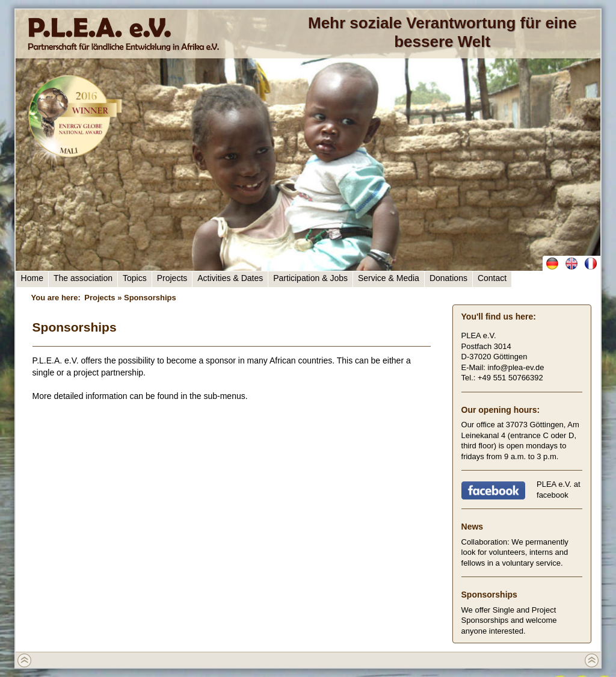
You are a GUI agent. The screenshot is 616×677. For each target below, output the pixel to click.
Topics (135, 278)
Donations (448, 278)
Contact (492, 278)
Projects (172, 278)
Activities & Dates (230, 278)
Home (32, 278)
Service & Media (389, 278)
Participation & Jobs (310, 278)
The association (83, 278)
